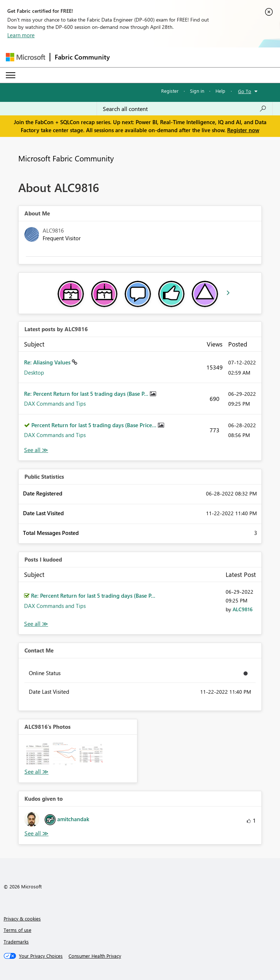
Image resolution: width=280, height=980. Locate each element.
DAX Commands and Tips (55, 403)
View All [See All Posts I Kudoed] (36, 624)
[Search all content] (185, 109)
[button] (38, 754)
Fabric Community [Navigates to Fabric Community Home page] (82, 57)
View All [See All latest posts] (36, 450)
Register (170, 91)
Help (220, 91)
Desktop (34, 372)
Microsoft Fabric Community (66, 158)
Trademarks (16, 941)
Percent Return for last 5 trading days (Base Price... (95, 425)
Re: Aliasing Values (48, 362)
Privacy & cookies (22, 918)
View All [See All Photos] (36, 772)
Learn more (21, 35)
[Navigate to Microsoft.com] (26, 57)
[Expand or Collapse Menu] (11, 75)
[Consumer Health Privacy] (95, 956)
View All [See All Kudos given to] (36, 833)
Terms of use (17, 930)
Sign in (197, 91)
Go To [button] (245, 91)
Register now (243, 130)
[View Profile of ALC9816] (243, 609)
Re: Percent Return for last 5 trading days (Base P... (87, 394)
